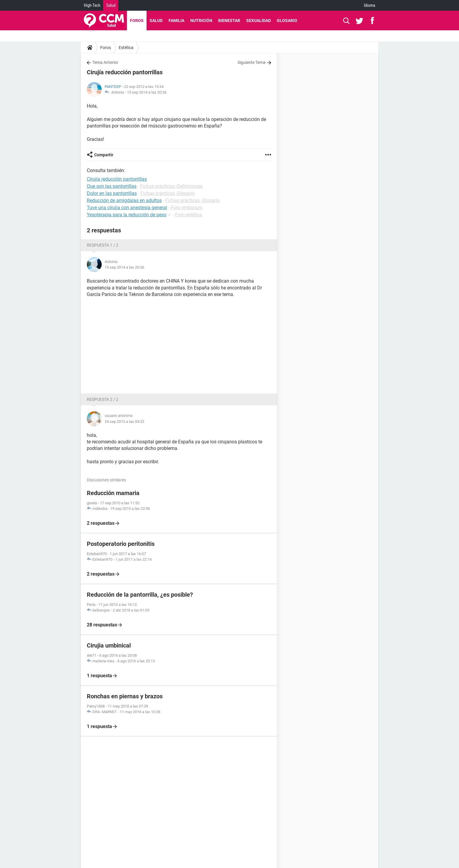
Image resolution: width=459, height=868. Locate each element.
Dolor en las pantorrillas (112, 193)
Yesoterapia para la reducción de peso (127, 215)
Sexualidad (258, 21)
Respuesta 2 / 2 (103, 399)
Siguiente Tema (251, 62)
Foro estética (189, 215)
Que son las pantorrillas (112, 186)
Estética (126, 48)
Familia (176, 21)
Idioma (370, 5)
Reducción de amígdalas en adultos (124, 200)
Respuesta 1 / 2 (103, 245)
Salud (111, 5)
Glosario (287, 21)
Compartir (104, 155)
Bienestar (229, 21)
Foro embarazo (187, 208)
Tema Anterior (105, 62)
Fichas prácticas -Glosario (168, 193)
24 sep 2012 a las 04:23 (124, 422)
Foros (137, 21)
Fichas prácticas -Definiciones (171, 186)
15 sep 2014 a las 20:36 (147, 92)
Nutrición (201, 21)
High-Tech (92, 5)
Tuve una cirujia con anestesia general (127, 208)
